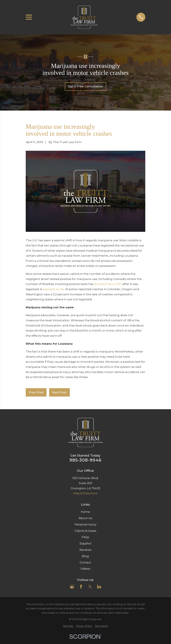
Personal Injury (85, 524)
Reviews (85, 550)
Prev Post (36, 392)
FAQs (85, 537)
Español (85, 543)
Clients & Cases (85, 531)
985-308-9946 (85, 460)
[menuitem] (68, 626)
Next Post (59, 392)
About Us (85, 518)
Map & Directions (85, 493)
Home (85, 512)
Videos (85, 569)
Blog (85, 556)
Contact (85, 562)
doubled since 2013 (108, 284)
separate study (54, 289)
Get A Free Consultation (85, 86)
